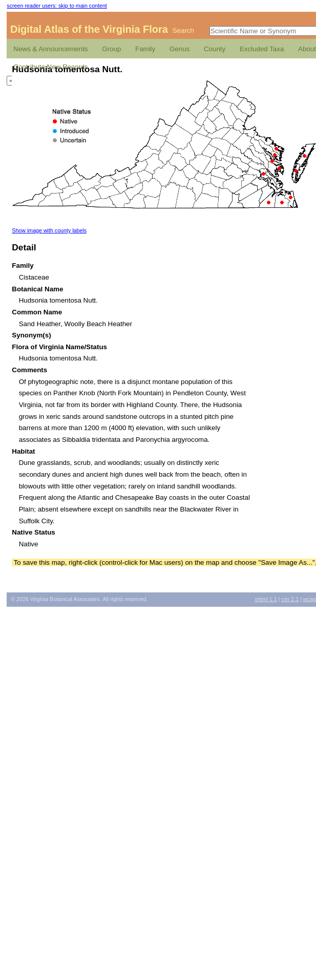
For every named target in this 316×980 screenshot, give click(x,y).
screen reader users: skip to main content (57, 6)
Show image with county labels (49, 230)
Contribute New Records (50, 67)
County (215, 49)
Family (145, 49)
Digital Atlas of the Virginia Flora (89, 29)
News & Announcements (50, 49)
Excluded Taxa (262, 49)
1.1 (266, 599)
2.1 (290, 599)
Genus (180, 49)
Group (111, 49)
